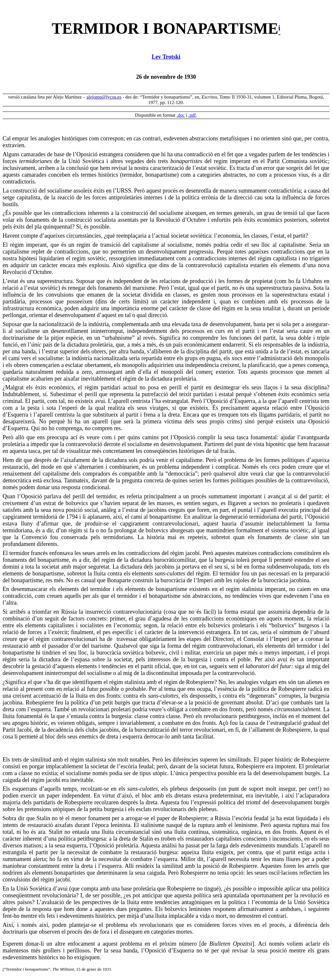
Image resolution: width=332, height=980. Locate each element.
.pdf (192, 115)
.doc (181, 115)
